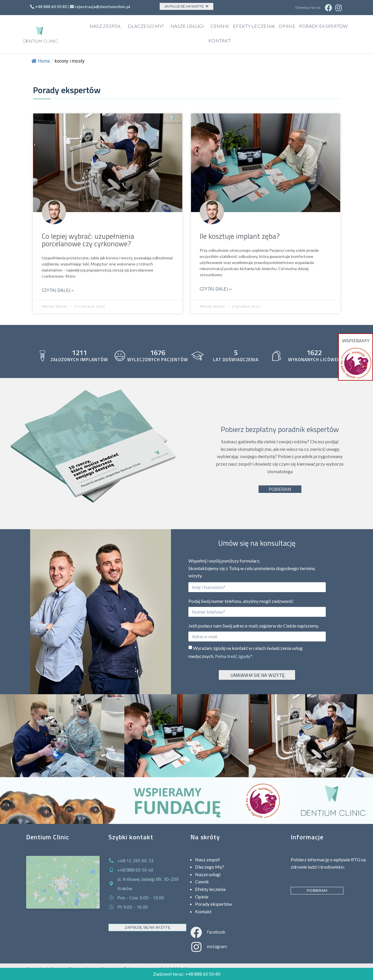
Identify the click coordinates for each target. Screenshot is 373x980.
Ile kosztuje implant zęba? (240, 236)
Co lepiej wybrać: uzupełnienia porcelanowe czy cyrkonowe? (88, 240)
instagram (217, 946)
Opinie (287, 26)
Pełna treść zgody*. (234, 656)
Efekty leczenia (254, 26)
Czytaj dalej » (58, 290)
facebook (216, 932)
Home (41, 61)
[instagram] (196, 947)
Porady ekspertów (324, 26)
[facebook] (196, 932)
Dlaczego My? (147, 26)
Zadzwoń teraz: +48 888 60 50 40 (187, 974)
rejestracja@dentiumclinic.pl (102, 7)
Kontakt (220, 40)
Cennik (220, 26)
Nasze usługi (189, 26)
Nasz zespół (107, 26)
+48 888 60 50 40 (51, 7)
